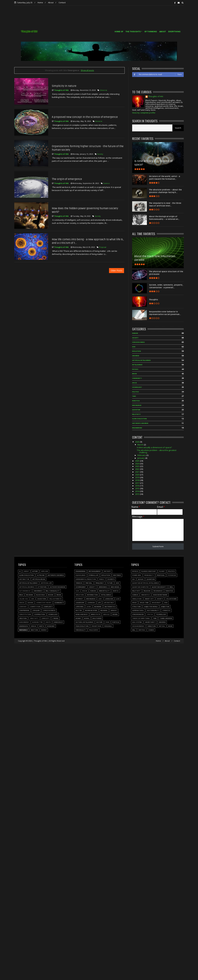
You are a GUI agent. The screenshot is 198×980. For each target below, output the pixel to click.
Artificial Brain (39, 579)
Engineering (137, 428)
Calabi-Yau (24, 599)
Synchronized (138, 614)
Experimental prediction (86, 579)
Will (134, 630)
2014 (138, 491)
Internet (79, 599)
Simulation (137, 599)
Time (134, 396)
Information (92, 595)
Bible (21, 595)
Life (99, 603)
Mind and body (82, 614)
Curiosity (46, 618)
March (141, 445)
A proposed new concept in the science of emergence (85, 117)
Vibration (152, 626)
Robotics (136, 401)
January (141, 458)
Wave (170, 626)
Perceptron (96, 626)
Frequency (100, 583)
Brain (134, 374)
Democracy (58, 622)
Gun (77, 591)
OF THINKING (151, 32)
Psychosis (172, 575)
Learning (91, 603)
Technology (161, 614)
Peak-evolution (82, 626)
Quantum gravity (159, 587)
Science (106, 183)
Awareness (38, 591)
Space (134, 383)
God (134, 347)
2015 (138, 488)
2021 (138, 472)
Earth (42, 626)
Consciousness (138, 342)
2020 (138, 475)
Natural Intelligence (84, 622)
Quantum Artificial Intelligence (146, 583)
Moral (87, 618)
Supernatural (138, 610)
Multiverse (97, 618)
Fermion (79, 583)
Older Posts (117, 270)
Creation (23, 618)
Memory (114, 610)
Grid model (115, 587)
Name (136, 507)
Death (48, 622)
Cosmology (137, 387)
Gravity (92, 587)
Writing (142, 630)
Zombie (151, 630)
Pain (107, 622)
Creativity (34, 618)
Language (109, 599)
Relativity (136, 414)
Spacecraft (156, 603)
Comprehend (24, 610)
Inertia (116, 591)
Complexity (48, 607)
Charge (30, 603)
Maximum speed (91, 610)
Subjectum (165, 607)
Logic (89, 607)
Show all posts (87, 70)
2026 (138, 442)
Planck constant (149, 571)
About (51, 3)
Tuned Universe (166, 618)
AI (20, 571)
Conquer (36, 610)
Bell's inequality (53, 591)
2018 (138, 480)
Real (171, 587)
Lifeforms (80, 607)
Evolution (136, 351)
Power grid (137, 575)
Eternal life (93, 575)
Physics (135, 369)
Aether (35, 571)
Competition (35, 607)
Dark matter (37, 622)
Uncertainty (150, 622)
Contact (62, 3)
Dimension (23, 626)
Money (78, 618)
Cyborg (55, 618)
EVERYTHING (174, 32)
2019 (138, 477)
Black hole (41, 595)
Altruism (41, 575)
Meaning (104, 610)
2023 (138, 466)
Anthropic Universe (140, 423)
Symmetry (166, 610)
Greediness (103, 587)
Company (23, 607)
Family (102, 579)
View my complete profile (144, 113)
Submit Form (158, 546)
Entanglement (95, 571)
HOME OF (119, 32)
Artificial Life (46, 583)
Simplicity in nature (64, 86)
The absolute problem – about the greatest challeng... (157, 451)
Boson (51, 595)
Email (161, 507)
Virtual (162, 626)
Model (115, 614)
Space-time (144, 603)
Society (100, 154)
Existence (117, 575)
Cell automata (55, 599)
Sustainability (153, 610)
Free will (89, 583)
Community (137, 378)
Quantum (136, 410)
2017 (138, 483)
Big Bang (30, 595)
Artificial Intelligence (141, 360)
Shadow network (160, 595)
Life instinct (109, 603)
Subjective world (151, 607)
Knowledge (137, 405)
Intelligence (137, 365)
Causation (42, 599)
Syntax (150, 614)
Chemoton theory (44, 603)
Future (110, 583)
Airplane (45, 571)
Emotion (34, 630)
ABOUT (163, 32)
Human (135, 333)
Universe (104, 90)
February (142, 455)
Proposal (103, 247)
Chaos (22, 603)
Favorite (111, 579)
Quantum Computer (140, 587)
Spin (166, 603)
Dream (34, 626)
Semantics (145, 595)
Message (138, 517)
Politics (136, 392)
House (85, 591)
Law (118, 599)
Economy (51, 626)
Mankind (98, 607)
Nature (99, 622)
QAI (134, 579)
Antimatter (24, 579)
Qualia (141, 579)
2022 (138, 469)
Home (40, 3)
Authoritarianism (57, 587)
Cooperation (39, 614)
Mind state (96, 614)
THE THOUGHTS (133, 32)
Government (81, 587)
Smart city (149, 599)
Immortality (104, 591)
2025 (138, 461)
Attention (42, 587)
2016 (138, 486)
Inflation (80, 595)
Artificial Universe (27, 587)
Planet (162, 571)
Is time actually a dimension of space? (154, 447)
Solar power (171, 599)
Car (33, 599)
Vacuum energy (138, 626)
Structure (136, 607)
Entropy (107, 571)
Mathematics (110, 607)
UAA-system (137, 622)
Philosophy (94, 630)
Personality (81, 630)
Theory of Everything (141, 618)
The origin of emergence (67, 179)
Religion (147, 591)
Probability (149, 575)
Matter (79, 610)
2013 (138, 494)
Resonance (158, 591)
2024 (138, 464)
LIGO (100, 599)
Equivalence (81, 575)
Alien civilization (140, 419)
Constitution (25, 614)
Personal (108, 626)
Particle (116, 622)
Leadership (80, 603)
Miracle (106, 614)
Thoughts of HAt (156, 97)
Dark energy (24, 622)
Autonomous (25, 591)
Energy (44, 630)
